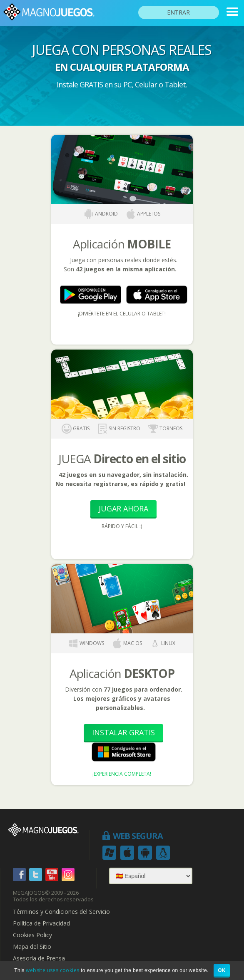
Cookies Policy (32, 935)
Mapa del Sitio (32, 947)
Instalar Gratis (123, 732)
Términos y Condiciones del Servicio (61, 912)
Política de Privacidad (41, 923)
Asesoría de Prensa (39, 958)
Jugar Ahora (123, 509)
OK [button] (222, 970)
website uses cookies (52, 970)
